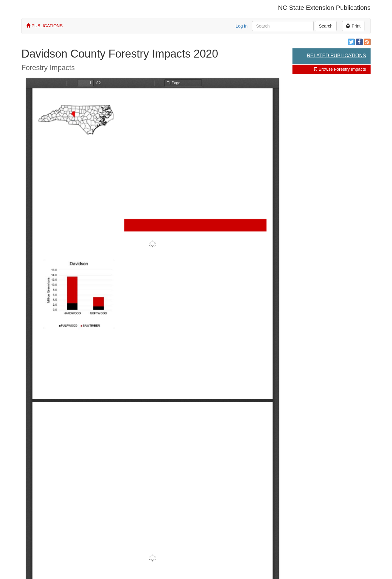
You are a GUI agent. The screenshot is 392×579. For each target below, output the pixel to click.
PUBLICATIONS (44, 26)
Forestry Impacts (48, 68)
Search (326, 26)
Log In (241, 26)
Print (353, 26)
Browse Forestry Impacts (340, 69)
